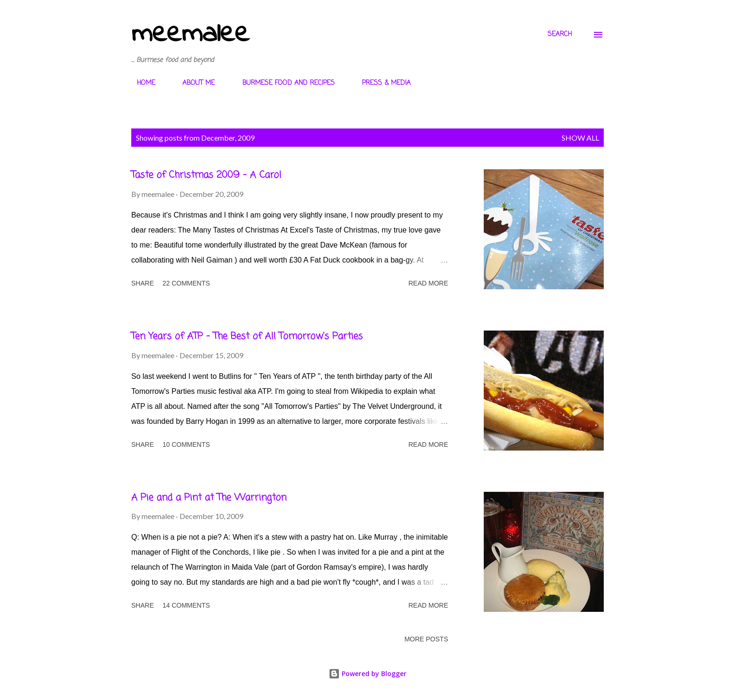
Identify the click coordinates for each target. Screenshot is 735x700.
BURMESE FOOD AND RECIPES (283, 83)
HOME (140, 83)
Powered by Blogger (367, 674)
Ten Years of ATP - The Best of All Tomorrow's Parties (247, 336)
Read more (428, 283)
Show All (580, 138)
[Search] (560, 35)
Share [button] (142, 283)
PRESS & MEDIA (381, 83)
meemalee (190, 34)
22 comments (186, 283)
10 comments (186, 444)
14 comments (186, 605)
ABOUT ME (193, 83)
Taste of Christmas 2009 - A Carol (206, 175)
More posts (426, 639)
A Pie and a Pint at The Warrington (209, 498)
